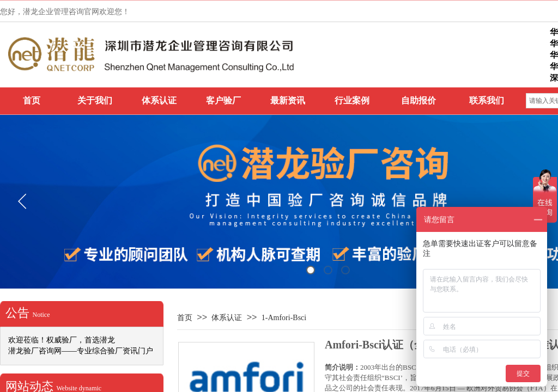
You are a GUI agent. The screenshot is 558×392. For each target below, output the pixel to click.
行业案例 (352, 100)
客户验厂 (223, 100)
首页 (32, 100)
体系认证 (159, 100)
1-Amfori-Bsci (284, 318)
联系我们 (487, 100)
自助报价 (418, 100)
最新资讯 (288, 100)
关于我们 (95, 100)
